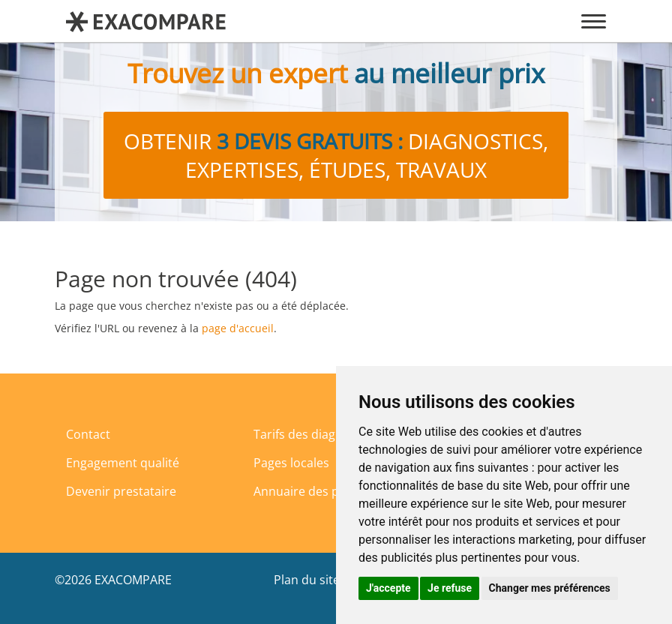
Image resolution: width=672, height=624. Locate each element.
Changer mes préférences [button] (550, 588)
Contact (88, 434)
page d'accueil (238, 328)
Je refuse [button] (450, 588)
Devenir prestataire (121, 491)
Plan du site (307, 580)
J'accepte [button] (388, 588)
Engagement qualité (123, 463)
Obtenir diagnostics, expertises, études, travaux (336, 155)
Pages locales (291, 463)
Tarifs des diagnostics (315, 434)
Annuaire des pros (306, 491)
